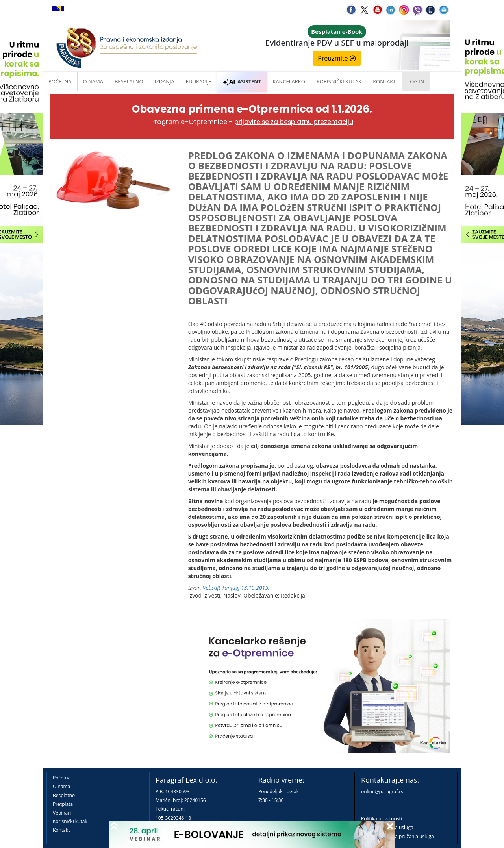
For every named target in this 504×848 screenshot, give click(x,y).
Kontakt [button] (384, 81)
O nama (93, 81)
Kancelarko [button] (289, 81)
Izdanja (165, 81)
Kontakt (61, 830)
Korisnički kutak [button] (339, 81)
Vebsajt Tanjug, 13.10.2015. (236, 588)
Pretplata (63, 804)
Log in (416, 81)
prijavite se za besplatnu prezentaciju (294, 122)
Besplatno (129, 81)
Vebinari (62, 813)
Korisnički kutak (70, 821)
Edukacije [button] (199, 81)
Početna (60, 81)
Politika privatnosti (382, 819)
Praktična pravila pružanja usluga (397, 836)
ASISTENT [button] (242, 81)
